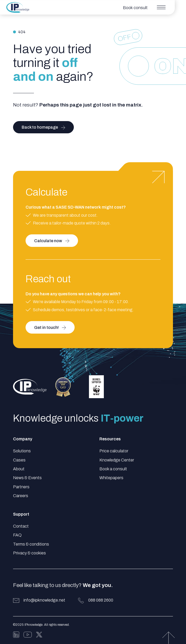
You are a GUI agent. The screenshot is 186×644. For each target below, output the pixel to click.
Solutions (22, 451)
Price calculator (114, 451)
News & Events (27, 478)
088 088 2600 (101, 600)
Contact (21, 526)
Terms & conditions (31, 544)
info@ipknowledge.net (44, 600)
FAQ (17, 535)
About (19, 469)
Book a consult (113, 469)
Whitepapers (111, 478)
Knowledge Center (117, 460)
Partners (21, 487)
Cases (19, 460)
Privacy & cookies (29, 553)
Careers (21, 496)
